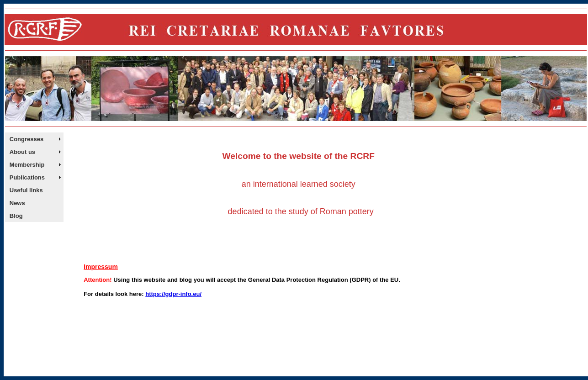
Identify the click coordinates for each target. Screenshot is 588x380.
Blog (16, 216)
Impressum (101, 267)
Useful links (26, 190)
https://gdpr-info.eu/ (173, 294)
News (17, 203)
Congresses (26, 139)
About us (22, 152)
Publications (27, 177)
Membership (27, 165)
